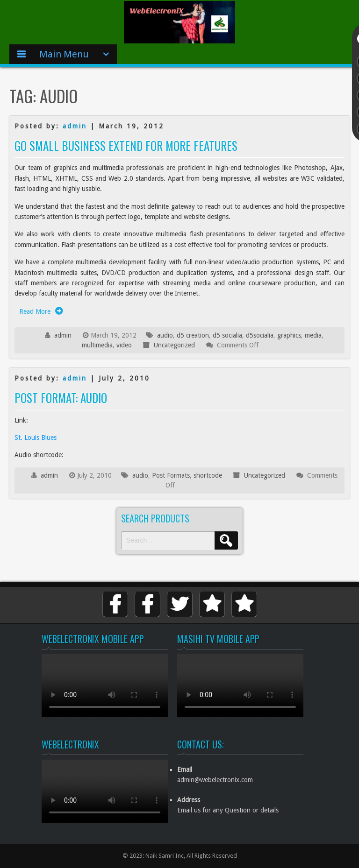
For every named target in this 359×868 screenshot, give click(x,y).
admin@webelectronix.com (215, 780)
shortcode (208, 475)
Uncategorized (174, 345)
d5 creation (193, 335)
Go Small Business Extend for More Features (126, 145)
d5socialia (260, 335)
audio (165, 335)
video (124, 345)
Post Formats (171, 475)
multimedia (97, 345)
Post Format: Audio (61, 398)
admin (75, 126)
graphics (289, 335)
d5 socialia (227, 335)
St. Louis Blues (36, 438)
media (313, 335)
